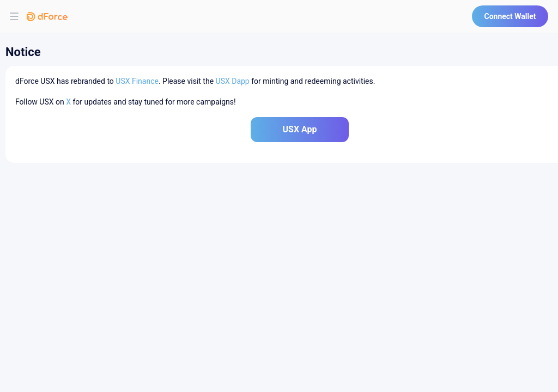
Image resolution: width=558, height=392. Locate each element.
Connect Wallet (510, 16)
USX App (299, 129)
